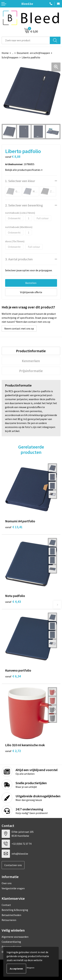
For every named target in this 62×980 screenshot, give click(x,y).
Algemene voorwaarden (15, 937)
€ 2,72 (13, 751)
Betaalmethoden (11, 915)
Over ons (7, 883)
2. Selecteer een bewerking (24, 205)
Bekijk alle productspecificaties (24, 170)
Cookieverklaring (11, 942)
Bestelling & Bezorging (15, 910)
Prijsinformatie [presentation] (31, 371)
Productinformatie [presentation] (31, 351)
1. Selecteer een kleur (20, 181)
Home (5, 53)
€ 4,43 (13, 602)
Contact (6, 905)
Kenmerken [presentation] (31, 361)
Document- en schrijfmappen (33, 53)
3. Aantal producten (19, 259)
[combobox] (26, 40)
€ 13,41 (14, 527)
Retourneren (9, 920)
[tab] (31, 351)
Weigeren (31, 968)
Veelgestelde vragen (13, 888)
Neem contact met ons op (19, 328)
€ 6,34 (13, 676)
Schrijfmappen (10, 57)
